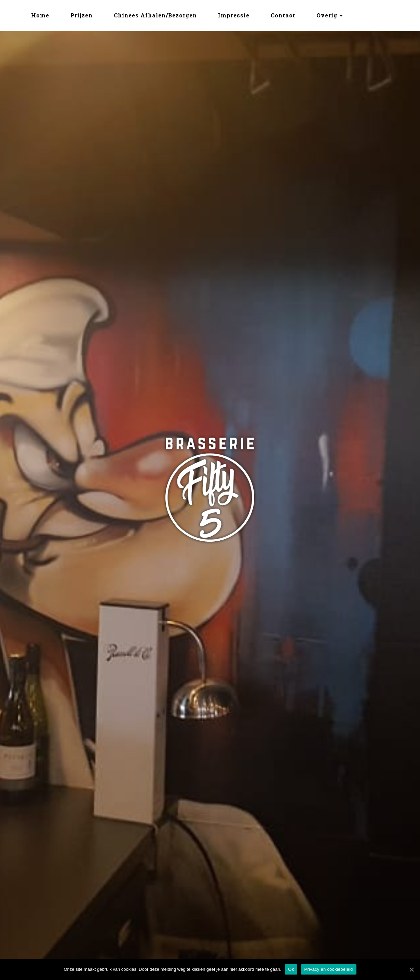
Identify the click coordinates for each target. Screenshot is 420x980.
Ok (291, 969)
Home (40, 15)
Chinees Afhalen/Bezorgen (155, 15)
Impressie (234, 15)
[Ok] (411, 969)
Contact (283, 15)
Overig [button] (329, 15)
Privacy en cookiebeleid (328, 969)
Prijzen (82, 15)
